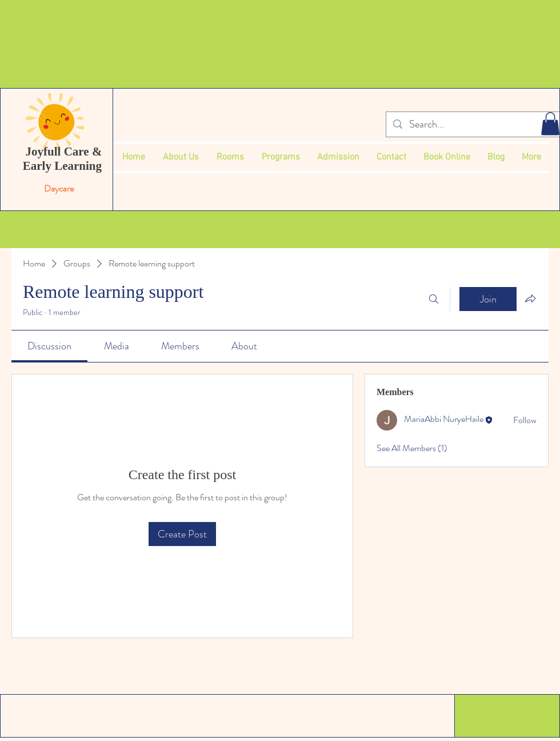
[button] (550, 124)
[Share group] (530, 298)
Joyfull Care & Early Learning (64, 159)
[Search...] (472, 124)
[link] (49, 346)
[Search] (434, 299)
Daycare (60, 188)
